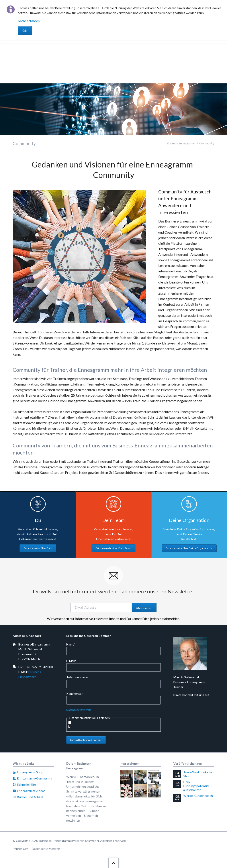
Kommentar (74, 694)
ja (69, 726)
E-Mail (73, 660)
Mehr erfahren (29, 21)
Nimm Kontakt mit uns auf (86, 740)
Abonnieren (144, 608)
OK (25, 31)
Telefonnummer (77, 677)
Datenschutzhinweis (79, 710)
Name (73, 644)
